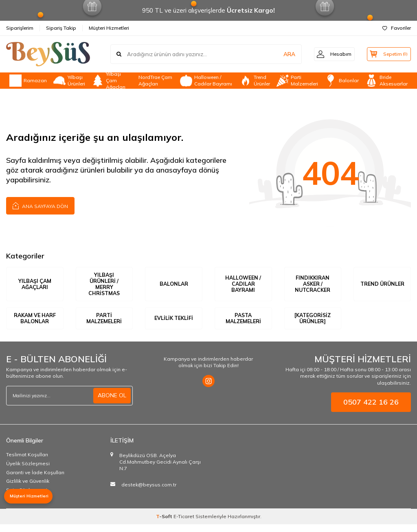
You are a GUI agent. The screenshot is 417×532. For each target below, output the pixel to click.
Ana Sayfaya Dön (40, 205)
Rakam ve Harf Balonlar (35, 323)
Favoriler (397, 28)
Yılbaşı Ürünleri (69, 81)
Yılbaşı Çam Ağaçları (109, 81)
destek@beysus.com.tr (149, 493)
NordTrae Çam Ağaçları (155, 81)
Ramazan (28, 81)
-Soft (165, 524)
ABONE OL (112, 403)
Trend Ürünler (255, 81)
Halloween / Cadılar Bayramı (206, 81)
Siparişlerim (20, 28)
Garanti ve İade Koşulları (35, 480)
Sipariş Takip (61, 28)
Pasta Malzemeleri (243, 322)
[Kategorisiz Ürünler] (313, 322)
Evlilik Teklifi (174, 322)
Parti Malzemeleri (297, 81)
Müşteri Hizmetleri (109, 28)
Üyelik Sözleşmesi (28, 471)
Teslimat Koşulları (27, 463)
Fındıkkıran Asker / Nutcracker (313, 284)
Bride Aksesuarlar (386, 81)
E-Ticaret (184, 524)
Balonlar (342, 81)
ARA (284, 54)
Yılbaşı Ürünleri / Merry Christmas (104, 284)
